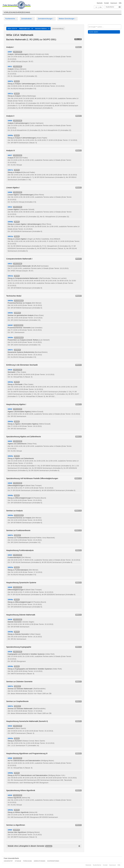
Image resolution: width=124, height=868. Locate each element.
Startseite (100, 3)
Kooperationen (53, 861)
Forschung (27, 861)
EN (101, 7)
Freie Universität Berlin (11, 858)
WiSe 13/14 (12, 29)
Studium (18, 861)
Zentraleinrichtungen (46, 19)
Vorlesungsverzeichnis (17, 12)
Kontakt (107, 3)
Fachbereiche (11, 19)
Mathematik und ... (26, 29)
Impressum (114, 3)
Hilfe (120, 3)
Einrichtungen (40, 861)
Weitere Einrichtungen (67, 19)
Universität (8, 861)
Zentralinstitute (27, 19)
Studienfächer (110, 7)
